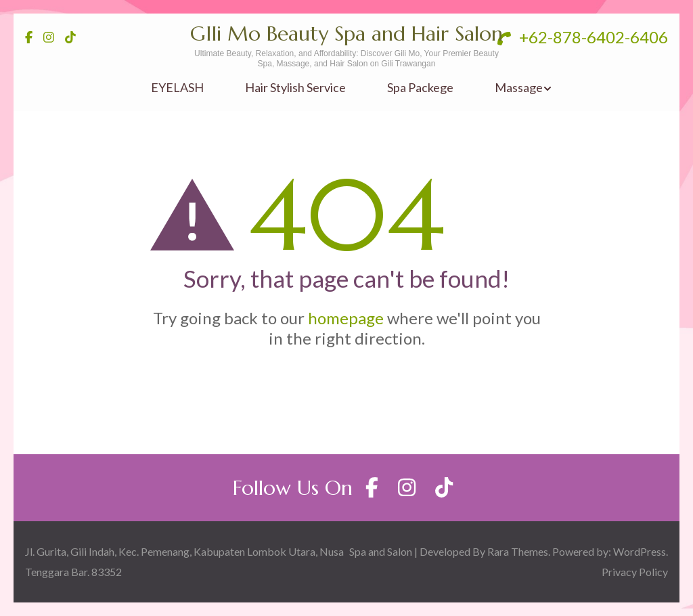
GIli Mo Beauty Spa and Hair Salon (346, 34)
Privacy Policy (635, 572)
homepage (346, 318)
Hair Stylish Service (295, 88)
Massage (519, 88)
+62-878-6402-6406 (583, 37)
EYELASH (177, 88)
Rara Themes (518, 551)
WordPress (640, 551)
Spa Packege (420, 88)
